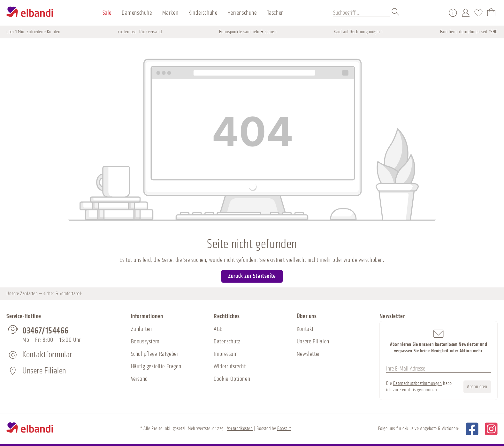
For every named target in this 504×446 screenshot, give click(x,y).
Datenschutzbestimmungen (418, 383)
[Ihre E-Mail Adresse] (439, 369)
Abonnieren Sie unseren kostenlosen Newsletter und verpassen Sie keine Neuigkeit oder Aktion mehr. (439, 341)
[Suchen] (396, 13)
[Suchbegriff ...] (361, 13)
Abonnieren (477, 387)
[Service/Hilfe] (453, 13)
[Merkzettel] (478, 13)
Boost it (284, 429)
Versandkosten (240, 429)
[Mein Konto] (466, 13)
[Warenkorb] (491, 13)
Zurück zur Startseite (252, 276)
